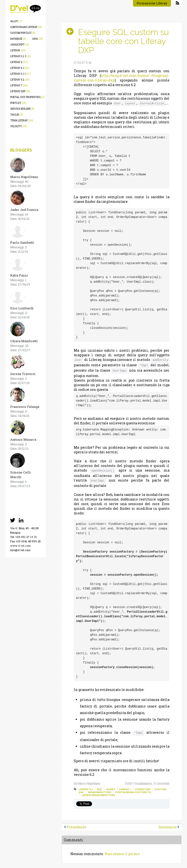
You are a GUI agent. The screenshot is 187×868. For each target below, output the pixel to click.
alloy (16, 21)
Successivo (168, 827)
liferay (18, 50)
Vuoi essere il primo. (122, 854)
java (37, 39)
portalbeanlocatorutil (133, 792)
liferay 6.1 (20, 68)
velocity (19, 126)
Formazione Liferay (152, 3)
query (111, 789)
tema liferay (22, 121)
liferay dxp (20, 91)
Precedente (76, 827)
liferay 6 (19, 62)
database (18, 39)
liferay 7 (19, 85)
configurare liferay (26, 27)
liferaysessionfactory (99, 795)
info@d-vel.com (20, 550)
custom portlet (23, 33)
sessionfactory (100, 792)
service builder (22, 109)
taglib (17, 115)
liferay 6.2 (20, 80)
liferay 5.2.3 (20, 56)
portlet (18, 103)
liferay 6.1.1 (20, 74)
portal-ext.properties (27, 97)
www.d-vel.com (20, 546)
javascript (20, 45)
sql (100, 789)
